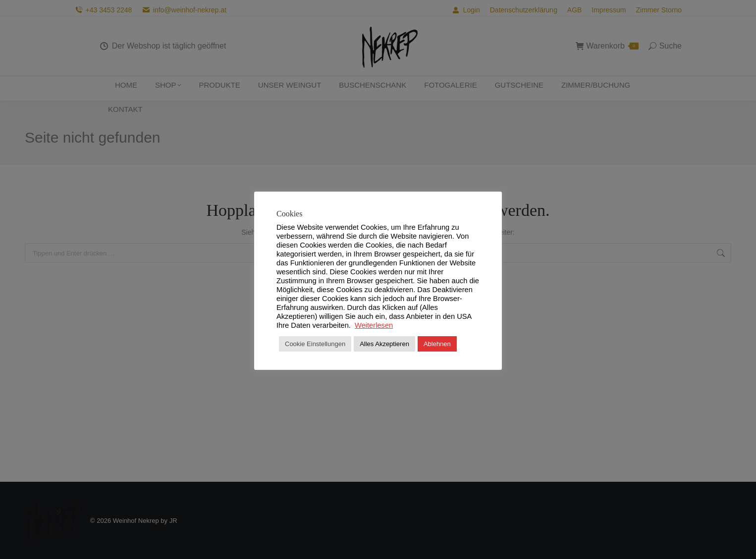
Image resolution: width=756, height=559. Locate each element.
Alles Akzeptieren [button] (384, 344)
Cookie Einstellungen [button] (315, 344)
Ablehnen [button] (437, 344)
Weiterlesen (374, 325)
